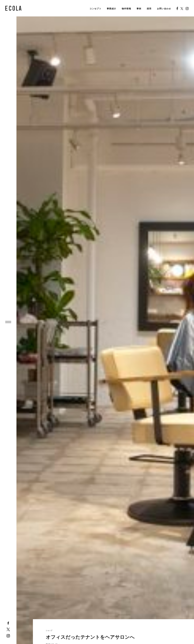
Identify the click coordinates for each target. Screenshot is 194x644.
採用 (149, 8)
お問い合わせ (164, 8)
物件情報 (126, 8)
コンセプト (95, 8)
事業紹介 (111, 8)
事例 (139, 8)
